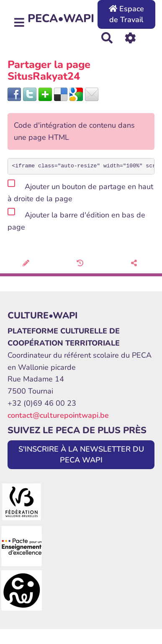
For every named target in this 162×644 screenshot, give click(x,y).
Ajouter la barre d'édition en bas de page (76, 220)
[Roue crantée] (130, 37)
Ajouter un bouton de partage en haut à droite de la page (80, 191)
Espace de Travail (126, 14)
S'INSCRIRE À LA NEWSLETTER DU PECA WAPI (81, 455)
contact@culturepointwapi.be (58, 415)
